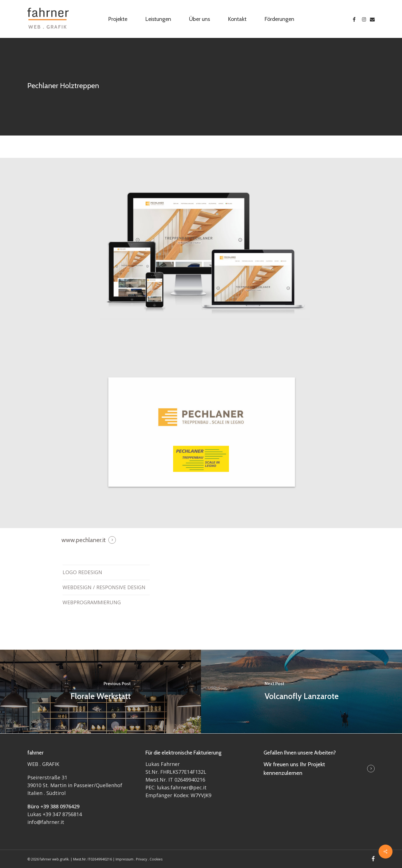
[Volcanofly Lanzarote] (301, 692)
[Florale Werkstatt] (100, 692)
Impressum (125, 859)
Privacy (142, 859)
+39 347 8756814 (62, 814)
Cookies (156, 859)
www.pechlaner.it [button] (84, 540)
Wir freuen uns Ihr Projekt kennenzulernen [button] (294, 769)
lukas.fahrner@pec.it (182, 787)
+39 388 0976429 (60, 806)
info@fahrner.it (46, 822)
